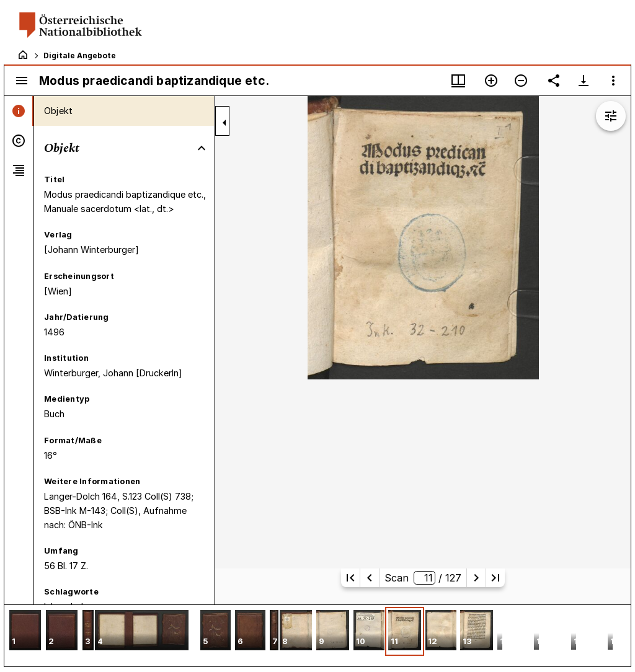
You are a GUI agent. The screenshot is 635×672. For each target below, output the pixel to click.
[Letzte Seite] (495, 578)
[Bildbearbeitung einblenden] (611, 116)
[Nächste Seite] (476, 578)
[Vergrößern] (491, 81)
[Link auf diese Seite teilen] (554, 81)
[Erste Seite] (350, 578)
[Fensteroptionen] (613, 81)
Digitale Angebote (80, 55)
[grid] (317, 635)
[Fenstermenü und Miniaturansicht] (458, 81)
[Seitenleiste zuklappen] (224, 123)
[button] (25, 631)
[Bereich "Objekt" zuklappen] (202, 148)
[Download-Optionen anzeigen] (584, 81)
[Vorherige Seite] (370, 578)
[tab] (19, 111)
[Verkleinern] (521, 81)
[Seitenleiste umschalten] (22, 81)
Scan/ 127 (423, 578)
